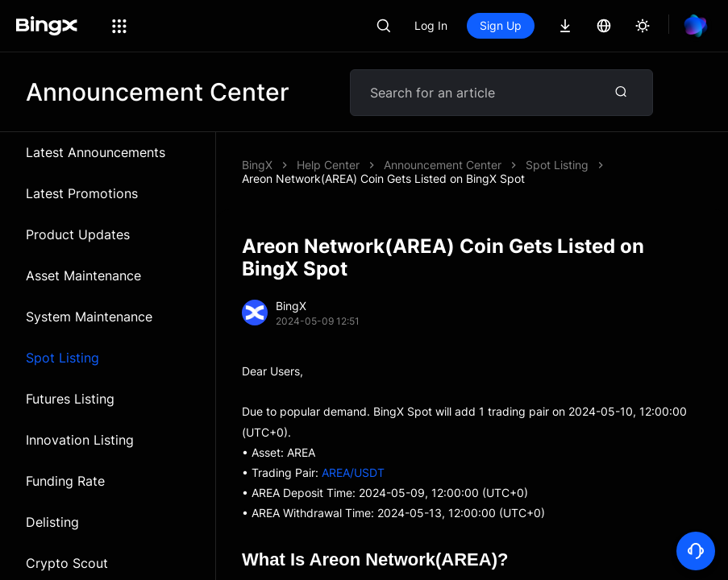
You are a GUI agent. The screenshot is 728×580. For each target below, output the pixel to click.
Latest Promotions (82, 193)
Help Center (328, 165)
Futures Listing (70, 399)
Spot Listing (62, 358)
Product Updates (78, 234)
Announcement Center (443, 165)
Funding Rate (65, 481)
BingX (257, 165)
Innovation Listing (80, 440)
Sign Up (501, 25)
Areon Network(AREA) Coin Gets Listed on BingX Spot (383, 178)
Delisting (52, 522)
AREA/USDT (353, 472)
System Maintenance (89, 317)
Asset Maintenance (83, 275)
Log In (431, 25)
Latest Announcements (96, 152)
